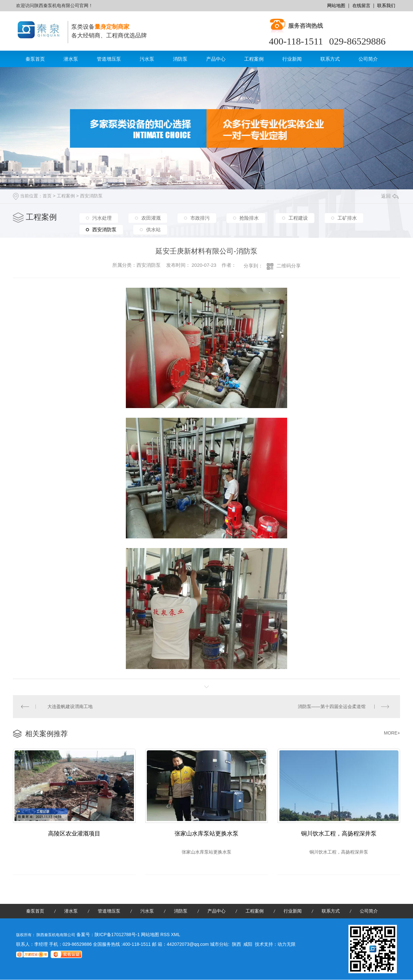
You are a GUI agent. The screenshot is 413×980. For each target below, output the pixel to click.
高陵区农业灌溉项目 (74, 834)
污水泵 (147, 59)
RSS (166, 935)
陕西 (237, 945)
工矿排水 (347, 218)
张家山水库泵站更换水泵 (206, 834)
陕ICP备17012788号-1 (117, 935)
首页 (47, 196)
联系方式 (330, 59)
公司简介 (368, 59)
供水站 (153, 229)
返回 (390, 196)
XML (176, 935)
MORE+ (392, 733)
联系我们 (386, 5)
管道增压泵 (109, 59)
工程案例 (254, 59)
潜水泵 (71, 59)
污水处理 (102, 218)
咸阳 (248, 945)
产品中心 (216, 59)
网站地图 (336, 5)
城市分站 (219, 945)
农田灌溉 (151, 218)
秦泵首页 (35, 59)
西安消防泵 (91, 196)
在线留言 (361, 5)
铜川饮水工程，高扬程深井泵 (339, 834)
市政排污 (200, 218)
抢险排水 (249, 218)
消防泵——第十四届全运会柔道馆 (332, 706)
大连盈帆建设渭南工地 (70, 706)
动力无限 (287, 945)
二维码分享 (289, 266)
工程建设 (298, 218)
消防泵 (180, 59)
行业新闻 (292, 59)
